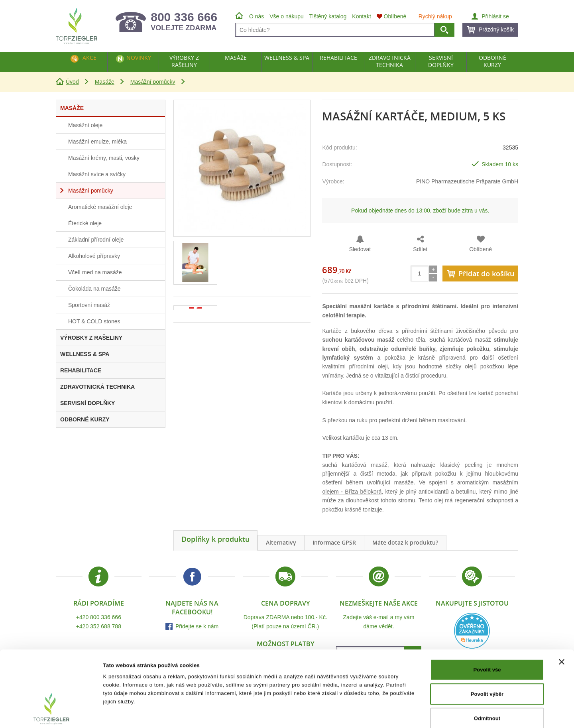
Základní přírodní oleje (96, 240)
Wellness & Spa (287, 58)
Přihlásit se (495, 16)
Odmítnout (487, 678)
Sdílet (420, 249)
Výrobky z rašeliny (184, 61)
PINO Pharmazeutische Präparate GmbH (467, 181)
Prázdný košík (496, 30)
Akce (89, 58)
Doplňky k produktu (215, 539)
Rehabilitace (338, 58)
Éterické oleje (85, 223)
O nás (257, 16)
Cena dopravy (285, 603)
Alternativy (281, 542)
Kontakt (361, 16)
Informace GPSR (334, 542)
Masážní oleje (85, 125)
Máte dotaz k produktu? (405, 542)
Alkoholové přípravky (94, 256)
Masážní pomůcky (153, 82)
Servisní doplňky (441, 61)
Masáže (105, 82)
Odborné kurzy (492, 61)
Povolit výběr (487, 654)
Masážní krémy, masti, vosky (104, 158)
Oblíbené (481, 249)
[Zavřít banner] (562, 622)
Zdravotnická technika (390, 61)
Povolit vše (487, 630)
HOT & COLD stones (94, 321)
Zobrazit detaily (392, 713)
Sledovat (360, 249)
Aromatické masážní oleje (100, 207)
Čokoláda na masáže (94, 289)
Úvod (72, 82)
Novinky (139, 58)
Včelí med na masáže (95, 272)
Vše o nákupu (287, 16)
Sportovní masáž (89, 305)
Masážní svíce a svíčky (97, 174)
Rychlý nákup (435, 16)
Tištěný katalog (328, 16)
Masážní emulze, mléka (97, 142)
